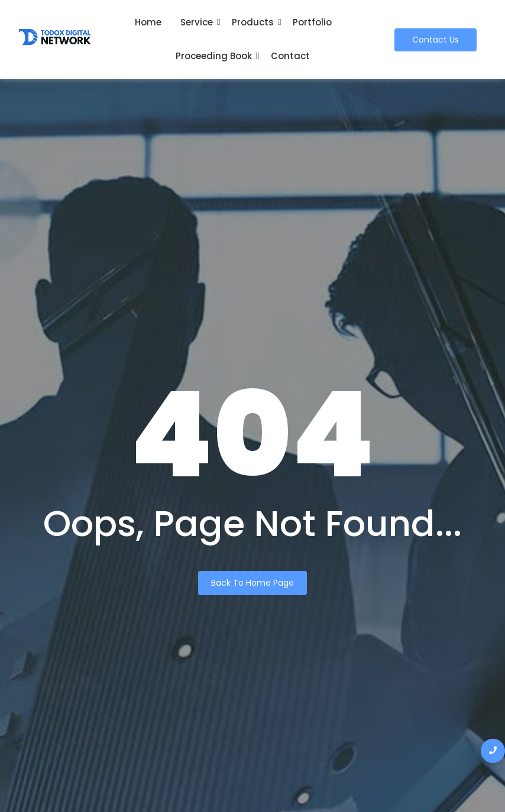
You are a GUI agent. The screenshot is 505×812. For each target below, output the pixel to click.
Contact (290, 56)
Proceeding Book (214, 56)
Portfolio (312, 22)
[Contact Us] (436, 40)
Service (197, 22)
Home (148, 22)
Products (253, 22)
